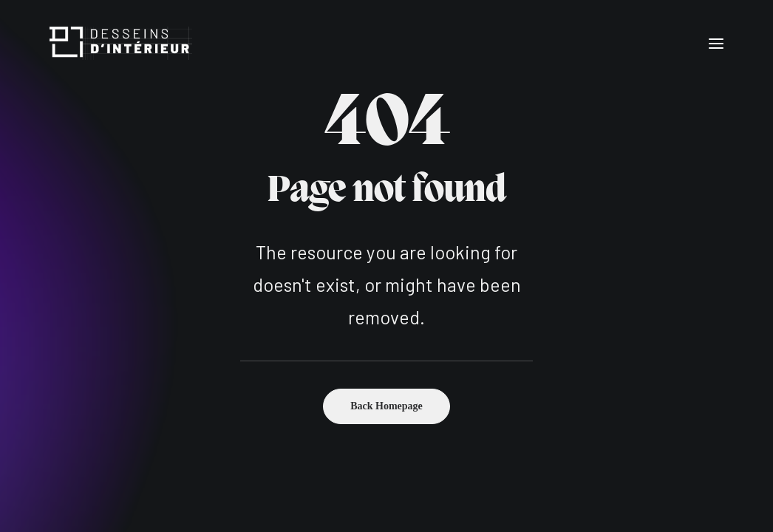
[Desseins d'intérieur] (121, 43)
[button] (716, 43)
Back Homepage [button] (386, 406)
